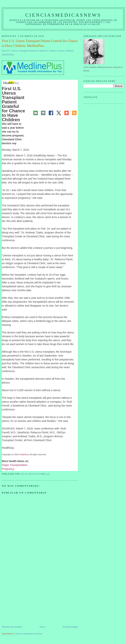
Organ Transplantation (15, 465)
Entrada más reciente (12, 627)
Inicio (42, 627)
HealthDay (24, 454)
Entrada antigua (70, 627)
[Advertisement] (30, 599)
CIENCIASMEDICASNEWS (63, 15)
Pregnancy (8, 469)
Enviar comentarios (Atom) (29, 634)
